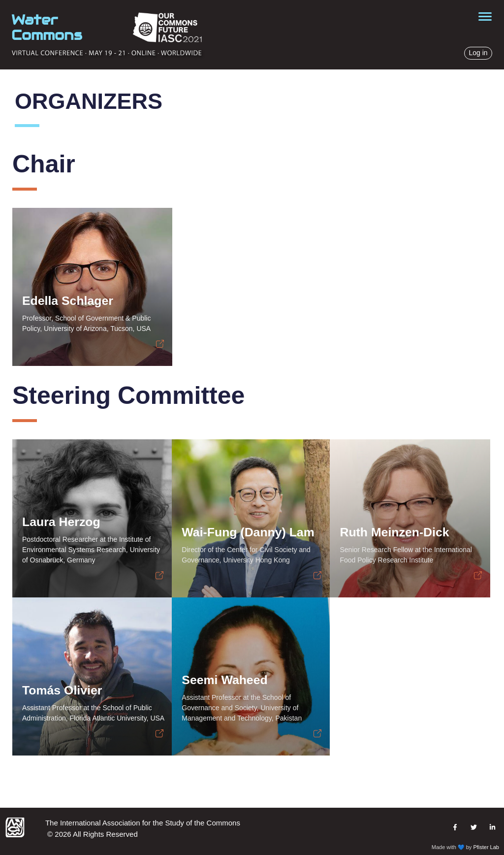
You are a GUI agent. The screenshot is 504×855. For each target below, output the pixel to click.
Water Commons (47, 27)
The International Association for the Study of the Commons (143, 823)
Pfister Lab (486, 847)
